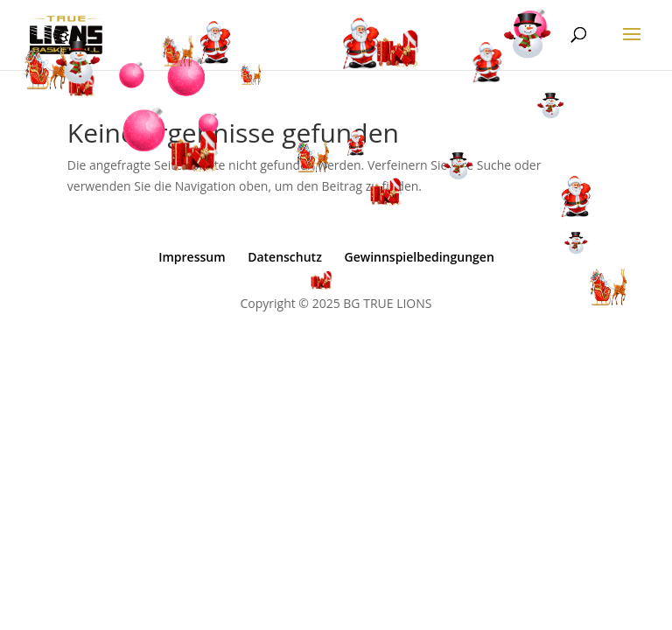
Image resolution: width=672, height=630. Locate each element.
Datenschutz (285, 257)
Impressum (192, 257)
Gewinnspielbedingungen (419, 257)
